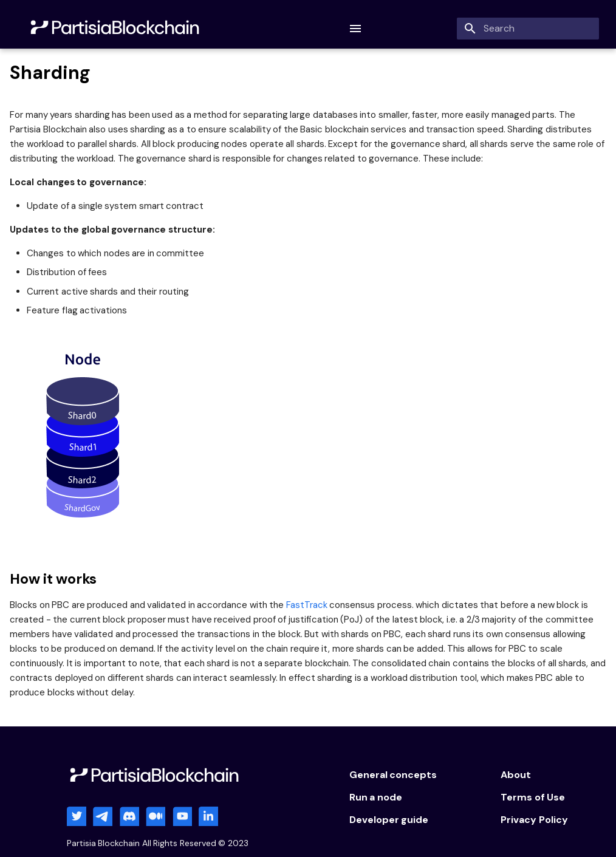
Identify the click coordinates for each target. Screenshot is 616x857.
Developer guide (389, 820)
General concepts (393, 775)
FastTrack (307, 605)
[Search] (528, 29)
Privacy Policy (534, 820)
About (516, 775)
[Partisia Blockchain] (116, 28)
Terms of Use (533, 797)
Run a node (376, 797)
